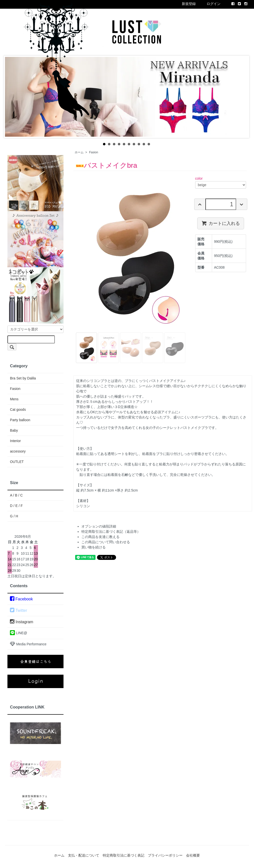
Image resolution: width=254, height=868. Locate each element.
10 (149, 144)
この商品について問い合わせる (106, 542)
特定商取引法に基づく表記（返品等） (111, 532)
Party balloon (20, 420)
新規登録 (189, 4)
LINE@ (18, 633)
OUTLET (17, 462)
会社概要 (193, 855)
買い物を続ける (94, 547)
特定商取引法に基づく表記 (124, 855)
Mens (14, 399)
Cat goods (18, 410)
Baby (14, 430)
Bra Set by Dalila (23, 378)
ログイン (214, 4)
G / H (14, 516)
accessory (18, 451)
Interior (15, 441)
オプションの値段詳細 (99, 526)
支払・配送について (84, 855)
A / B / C (16, 495)
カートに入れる (221, 223)
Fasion (94, 152)
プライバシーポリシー (165, 855)
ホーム (79, 152)
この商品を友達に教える (100, 537)
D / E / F (16, 506)
